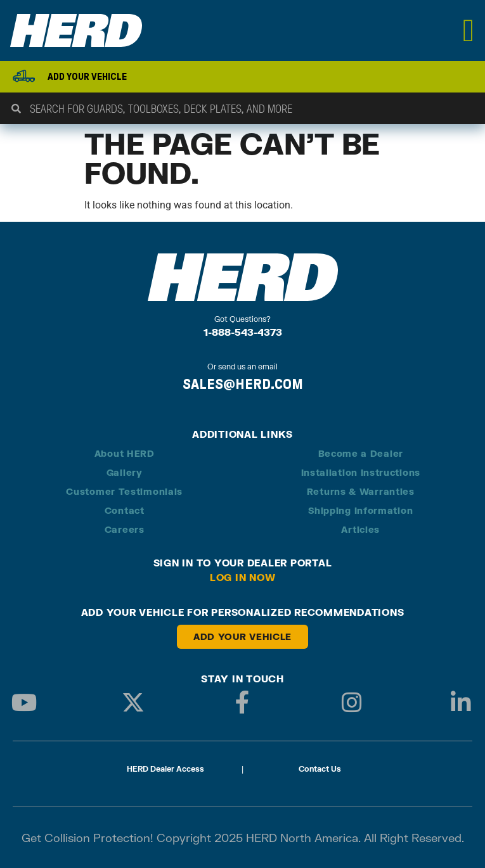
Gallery (125, 472)
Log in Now (243, 577)
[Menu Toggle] (469, 30)
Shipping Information (360, 510)
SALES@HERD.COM (243, 384)
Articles (360, 529)
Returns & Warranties (361, 491)
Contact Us (320, 769)
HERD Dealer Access (165, 769)
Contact (125, 510)
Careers (125, 529)
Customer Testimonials (124, 491)
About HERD (125, 453)
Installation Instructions (361, 472)
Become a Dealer (361, 453)
